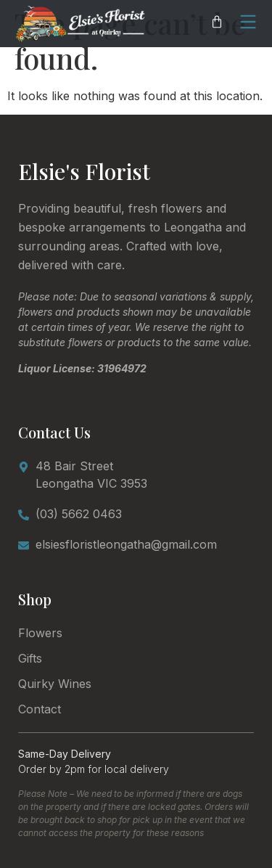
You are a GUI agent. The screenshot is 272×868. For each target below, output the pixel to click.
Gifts (30, 658)
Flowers (40, 633)
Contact (40, 709)
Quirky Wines (55, 684)
